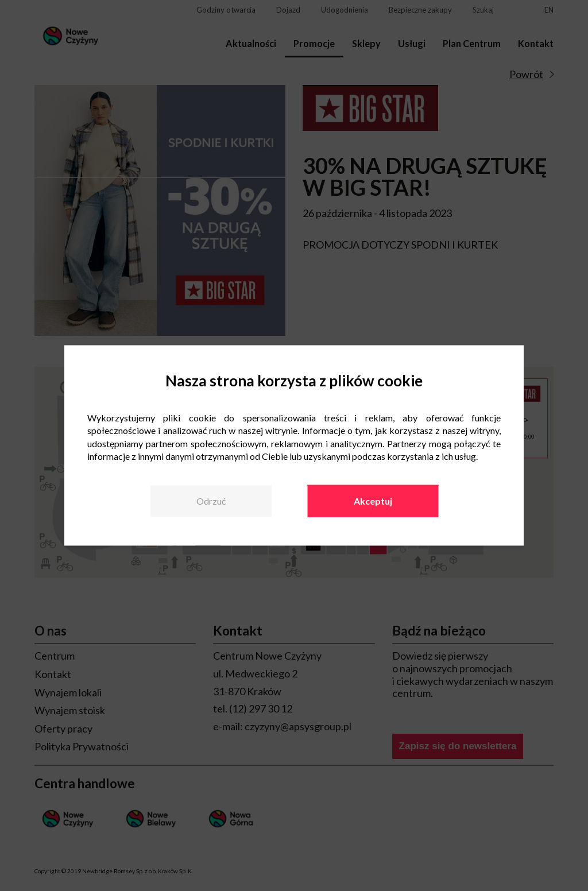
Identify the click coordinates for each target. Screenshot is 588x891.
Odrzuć (211, 501)
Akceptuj (373, 501)
